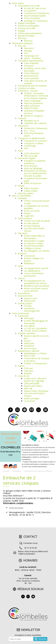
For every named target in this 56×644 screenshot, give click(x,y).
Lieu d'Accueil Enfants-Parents (35, 395)
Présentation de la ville (29, 6)
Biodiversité (30, 301)
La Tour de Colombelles (35, 328)
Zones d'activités (32, 18)
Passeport (29, 66)
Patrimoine (23, 316)
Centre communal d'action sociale (37, 202)
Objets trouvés (31, 108)
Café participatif (32, 383)
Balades (28, 373)
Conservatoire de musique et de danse (37, 360)
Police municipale (32, 101)
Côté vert (28, 368)
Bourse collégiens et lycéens (34, 260)
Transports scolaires (34, 143)
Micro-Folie (29, 356)
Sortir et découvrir (21, 313)
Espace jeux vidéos (33, 386)
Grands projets (25, 303)
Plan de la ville (31, 156)
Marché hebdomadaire (35, 16)
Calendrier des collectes (35, 123)
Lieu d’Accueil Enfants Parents (34, 230)
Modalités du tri (31, 121)
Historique (29, 318)
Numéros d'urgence (33, 116)
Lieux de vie (24, 376)
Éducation (23, 233)
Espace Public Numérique (36, 391)
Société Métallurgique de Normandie (36, 322)
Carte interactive (32, 153)
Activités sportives (27, 333)
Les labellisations (32, 271)
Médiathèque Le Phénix (35, 353)
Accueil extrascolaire (34, 246)
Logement (29, 216)
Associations (24, 293)
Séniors (22, 278)
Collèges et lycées (33, 248)
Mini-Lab (28, 388)
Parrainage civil (31, 56)
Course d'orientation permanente (34, 275)
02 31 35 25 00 (30, 548)
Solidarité (22, 198)
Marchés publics (26, 193)
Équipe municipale (27, 23)
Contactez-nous (30, 543)
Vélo (26, 148)
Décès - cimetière (32, 58)
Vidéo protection (32, 106)
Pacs (26, 53)
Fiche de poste (16, 508)
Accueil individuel (32, 226)
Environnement (25, 296)
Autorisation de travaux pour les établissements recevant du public (35, 173)
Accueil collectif (31, 223)
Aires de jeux (30, 348)
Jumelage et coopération (36, 21)
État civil (22, 46)
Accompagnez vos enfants (37, 251)
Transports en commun (35, 141)
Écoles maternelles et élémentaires (34, 237)
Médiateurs (29, 263)
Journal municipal (26, 36)
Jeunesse (22, 253)
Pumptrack (29, 346)
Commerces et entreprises (37, 13)
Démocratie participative (30, 33)
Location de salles (27, 88)
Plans (21, 151)
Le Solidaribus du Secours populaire (36, 207)
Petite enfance (25, 218)
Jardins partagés (32, 398)
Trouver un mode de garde (37, 221)
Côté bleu (29, 371)
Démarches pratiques (22, 43)
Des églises (29, 326)
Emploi (21, 186)
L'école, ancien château (35, 331)
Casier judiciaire (31, 78)
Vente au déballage (33, 168)
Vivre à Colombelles (21, 196)
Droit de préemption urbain (34, 134)
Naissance (29, 48)
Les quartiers (30, 11)
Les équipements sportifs (36, 268)
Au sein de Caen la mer (35, 8)
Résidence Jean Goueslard (36, 286)
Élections (22, 38)
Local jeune (29, 256)
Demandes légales (27, 158)
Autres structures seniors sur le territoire (36, 290)
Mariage (28, 51)
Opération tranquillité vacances (34, 112)
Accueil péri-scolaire (33, 243)
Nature (21, 366)
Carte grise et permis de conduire (35, 82)
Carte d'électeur (32, 73)
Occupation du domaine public (35, 180)
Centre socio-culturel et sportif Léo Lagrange (35, 380)
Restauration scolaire (34, 241)
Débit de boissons (33, 183)
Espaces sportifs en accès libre (36, 337)
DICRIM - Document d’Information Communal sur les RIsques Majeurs (36, 96)
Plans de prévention (33, 103)
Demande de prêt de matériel (32, 86)
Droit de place (31, 166)
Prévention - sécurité (28, 91)
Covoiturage (30, 146)
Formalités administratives (31, 61)
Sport (21, 266)
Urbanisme (23, 126)
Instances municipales (29, 26)
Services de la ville (27, 28)
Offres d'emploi (31, 188)
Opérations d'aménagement (32, 310)
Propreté (22, 118)
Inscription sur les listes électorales (35, 70)
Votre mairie (18, 3)
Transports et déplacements (32, 138)
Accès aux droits (32, 211)
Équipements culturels (29, 351)
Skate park (29, 343)
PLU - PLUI (29, 131)
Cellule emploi (31, 191)
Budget (21, 31)
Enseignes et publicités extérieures (35, 162)
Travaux (28, 306)
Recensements (31, 76)
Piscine (27, 341)
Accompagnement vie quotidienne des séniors (35, 282)
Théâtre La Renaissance (36, 363)
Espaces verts (31, 298)
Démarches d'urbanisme (36, 128)
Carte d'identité (31, 63)
